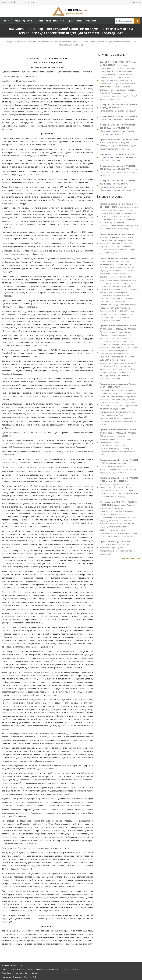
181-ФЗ (86, 211)
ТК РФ (7, 21)
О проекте (91, 21)
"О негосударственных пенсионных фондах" (119, 108)
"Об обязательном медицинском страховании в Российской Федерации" (118, 129)
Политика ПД (30, 977)
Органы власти (75, 21)
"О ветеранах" (118, 118)
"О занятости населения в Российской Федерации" (118, 157)
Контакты (136, 2)
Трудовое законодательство (50, 21)
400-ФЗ (87, 382)
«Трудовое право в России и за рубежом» (61, 969)
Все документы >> (131, 558)
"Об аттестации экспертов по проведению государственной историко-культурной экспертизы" (117, 548)
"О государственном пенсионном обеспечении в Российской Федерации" (117, 185)
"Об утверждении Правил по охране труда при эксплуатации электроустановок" (119, 144)
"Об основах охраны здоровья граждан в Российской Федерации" (118, 171)
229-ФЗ (33, 315)
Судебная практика (23, 21)
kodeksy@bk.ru (32, 973)
